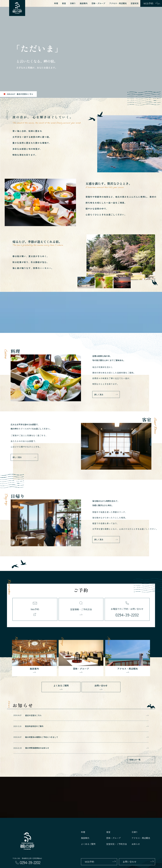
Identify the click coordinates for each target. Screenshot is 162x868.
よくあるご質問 (61, 686)
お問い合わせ (101, 686)
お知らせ (136, 844)
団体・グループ (98, 3)
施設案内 (84, 3)
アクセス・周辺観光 (118, 3)
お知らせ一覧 (135, 760)
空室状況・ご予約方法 (117, 844)
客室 (64, 3)
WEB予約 (89, 862)
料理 (56, 3)
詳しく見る (99, 394)
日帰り (73, 3)
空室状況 (135, 3)
